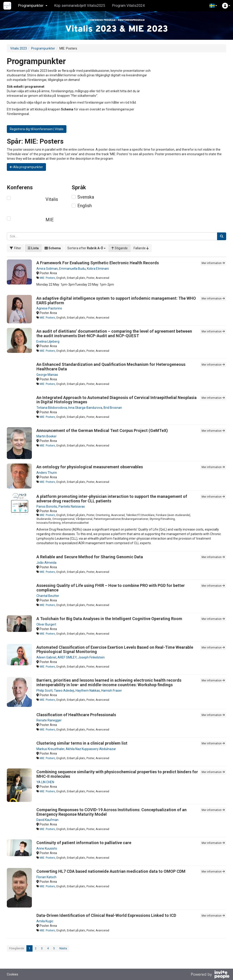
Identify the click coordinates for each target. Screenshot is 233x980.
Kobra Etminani (98, 269)
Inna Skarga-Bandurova (85, 408)
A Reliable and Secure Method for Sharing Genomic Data (90, 557)
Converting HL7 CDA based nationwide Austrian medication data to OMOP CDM (111, 871)
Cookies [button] (13, 974)
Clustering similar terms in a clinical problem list (82, 743)
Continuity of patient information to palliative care (84, 843)
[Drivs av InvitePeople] (210, 975)
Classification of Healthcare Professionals (76, 715)
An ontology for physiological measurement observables (90, 467)
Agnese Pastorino (49, 308)
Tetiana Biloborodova (52, 408)
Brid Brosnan (113, 408)
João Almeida (46, 563)
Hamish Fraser (112, 691)
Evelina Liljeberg (48, 342)
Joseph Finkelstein (91, 657)
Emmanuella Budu (72, 269)
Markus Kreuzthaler (50, 749)
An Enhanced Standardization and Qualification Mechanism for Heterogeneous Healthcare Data (111, 367)
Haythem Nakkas (88, 691)
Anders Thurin (47, 473)
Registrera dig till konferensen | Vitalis (37, 129)
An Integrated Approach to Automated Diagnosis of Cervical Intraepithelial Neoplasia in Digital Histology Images (116, 400)
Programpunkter (43, 48)
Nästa (63, 948)
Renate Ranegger (49, 720)
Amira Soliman (47, 269)
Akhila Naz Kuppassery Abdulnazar (91, 749)
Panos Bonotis (47, 506)
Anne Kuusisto (47, 848)
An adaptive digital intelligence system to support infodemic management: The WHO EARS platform (116, 300)
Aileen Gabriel (46, 657)
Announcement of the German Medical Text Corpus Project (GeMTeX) (102, 430)
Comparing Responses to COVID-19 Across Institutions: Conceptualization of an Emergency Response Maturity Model (111, 812)
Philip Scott (44, 691)
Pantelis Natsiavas (72, 506)
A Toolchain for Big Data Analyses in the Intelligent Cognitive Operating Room (109, 619)
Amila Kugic (45, 921)
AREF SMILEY (67, 657)
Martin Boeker (47, 436)
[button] (213, 6)
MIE (50, 220)
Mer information (213, 263)
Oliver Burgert (46, 624)
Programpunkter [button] (33, 6)
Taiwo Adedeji (64, 691)
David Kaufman (47, 820)
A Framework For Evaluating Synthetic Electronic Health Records (98, 263)
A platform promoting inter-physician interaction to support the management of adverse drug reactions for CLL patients (112, 499)
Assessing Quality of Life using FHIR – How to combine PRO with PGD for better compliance (111, 588)
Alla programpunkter (26, 167)
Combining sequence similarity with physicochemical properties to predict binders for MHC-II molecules (117, 774)
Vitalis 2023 (19, 48)
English (85, 206)
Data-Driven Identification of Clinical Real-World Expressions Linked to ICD (106, 915)
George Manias (47, 375)
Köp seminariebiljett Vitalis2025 (80, 6)
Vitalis (52, 199)
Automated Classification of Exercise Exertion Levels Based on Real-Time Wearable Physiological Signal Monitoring (115, 650)
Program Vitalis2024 (128, 6)
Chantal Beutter (48, 596)
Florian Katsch (46, 877)
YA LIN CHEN (45, 782)
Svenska (86, 197)
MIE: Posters (47, 278)
